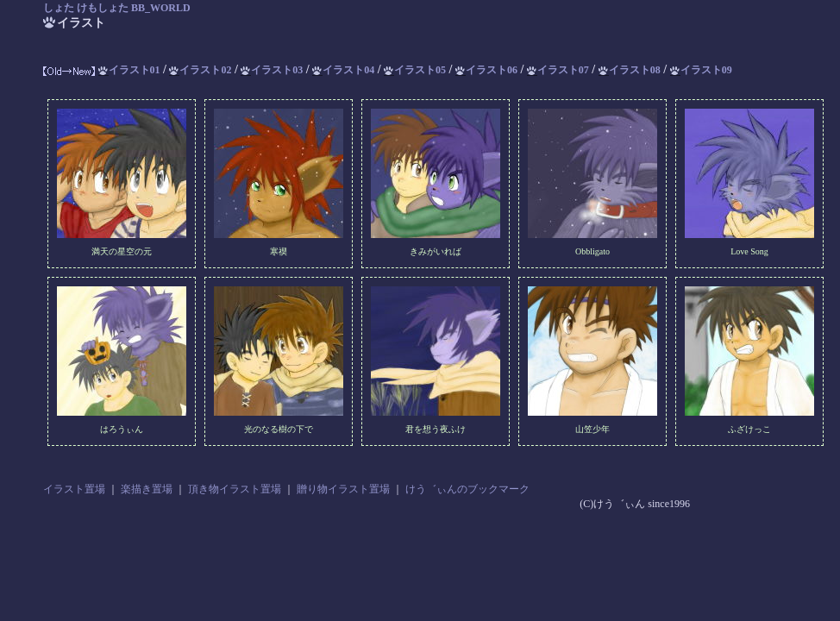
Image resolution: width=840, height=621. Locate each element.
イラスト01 (129, 70)
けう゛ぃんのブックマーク (467, 489)
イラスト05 (415, 70)
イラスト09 (701, 70)
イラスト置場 (74, 489)
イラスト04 (343, 70)
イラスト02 (200, 70)
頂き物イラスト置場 (235, 489)
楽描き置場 (147, 489)
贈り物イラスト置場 (343, 489)
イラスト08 (630, 70)
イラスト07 (558, 70)
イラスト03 (272, 70)
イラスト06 (486, 70)
